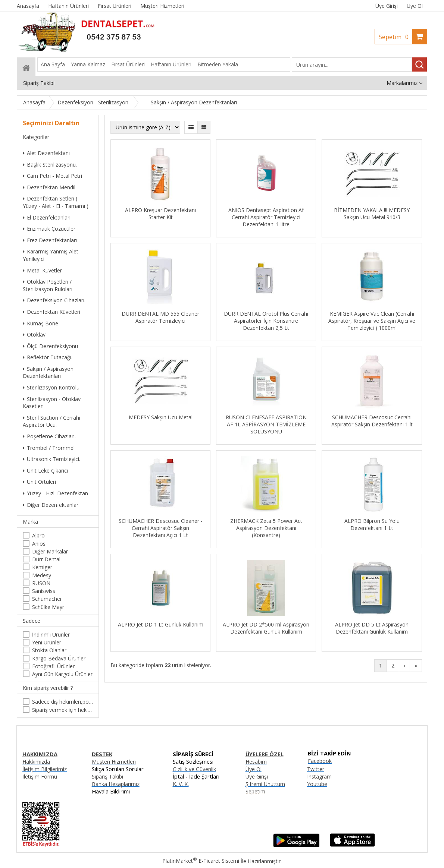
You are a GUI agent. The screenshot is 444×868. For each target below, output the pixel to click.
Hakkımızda (36, 762)
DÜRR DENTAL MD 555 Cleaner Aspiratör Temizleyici (160, 317)
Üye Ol (415, 6)
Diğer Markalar (50, 551)
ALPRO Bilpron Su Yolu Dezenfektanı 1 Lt (372, 524)
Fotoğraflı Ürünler (53, 666)
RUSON (41, 583)
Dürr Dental (46, 559)
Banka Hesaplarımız (116, 784)
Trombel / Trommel (49, 448)
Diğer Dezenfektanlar (51, 505)
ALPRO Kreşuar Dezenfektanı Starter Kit (160, 214)
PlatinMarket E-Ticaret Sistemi (201, 861)
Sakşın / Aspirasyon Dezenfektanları (48, 373)
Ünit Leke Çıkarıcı (45, 471)
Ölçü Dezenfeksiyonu (50, 346)
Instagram (319, 777)
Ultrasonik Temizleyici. (51, 459)
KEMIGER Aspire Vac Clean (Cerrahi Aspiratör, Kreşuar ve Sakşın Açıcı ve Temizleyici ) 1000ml (372, 321)
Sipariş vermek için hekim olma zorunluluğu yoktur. (62, 710)
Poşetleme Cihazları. (49, 436)
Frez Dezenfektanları (50, 240)
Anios (39, 544)
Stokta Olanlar (49, 650)
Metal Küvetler (42, 270)
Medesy (42, 575)
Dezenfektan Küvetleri (51, 312)
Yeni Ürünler (47, 642)
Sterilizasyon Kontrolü (51, 387)
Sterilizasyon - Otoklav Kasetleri (52, 403)
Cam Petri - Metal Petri (52, 176)
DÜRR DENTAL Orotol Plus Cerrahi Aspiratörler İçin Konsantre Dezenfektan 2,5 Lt (266, 321)
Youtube (317, 784)
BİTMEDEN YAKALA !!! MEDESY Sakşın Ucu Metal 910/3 (372, 214)
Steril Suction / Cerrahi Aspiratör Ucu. (51, 421)
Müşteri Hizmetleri (114, 762)
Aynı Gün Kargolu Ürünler (62, 674)
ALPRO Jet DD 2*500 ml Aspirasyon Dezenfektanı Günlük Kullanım (266, 628)
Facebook (320, 761)
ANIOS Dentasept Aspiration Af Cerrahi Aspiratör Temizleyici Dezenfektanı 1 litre (266, 217)
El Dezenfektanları (47, 217)
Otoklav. (35, 334)
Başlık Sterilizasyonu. (50, 165)
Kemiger (42, 567)
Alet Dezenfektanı (46, 153)
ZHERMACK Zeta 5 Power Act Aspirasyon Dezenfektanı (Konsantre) (266, 528)
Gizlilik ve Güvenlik (194, 769)
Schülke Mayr (48, 607)
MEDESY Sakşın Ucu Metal (161, 417)
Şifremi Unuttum (265, 784)
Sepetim (395, 37)
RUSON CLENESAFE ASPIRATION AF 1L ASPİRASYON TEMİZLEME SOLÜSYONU (266, 424)
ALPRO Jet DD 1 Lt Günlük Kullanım (161, 624)
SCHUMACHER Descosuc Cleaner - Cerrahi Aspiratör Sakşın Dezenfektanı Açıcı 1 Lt (161, 528)
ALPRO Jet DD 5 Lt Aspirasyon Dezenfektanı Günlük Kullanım (372, 628)
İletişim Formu (40, 777)
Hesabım (256, 762)
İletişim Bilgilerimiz (45, 769)
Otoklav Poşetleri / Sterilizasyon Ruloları (48, 285)
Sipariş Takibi (107, 777)
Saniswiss (44, 591)
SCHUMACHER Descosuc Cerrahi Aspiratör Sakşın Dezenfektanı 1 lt (372, 421)
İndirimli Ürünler (51, 635)
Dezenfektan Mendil (49, 187)
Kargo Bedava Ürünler (59, 658)
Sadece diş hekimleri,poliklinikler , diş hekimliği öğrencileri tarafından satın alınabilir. (62, 702)
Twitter (316, 769)
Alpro (38, 535)
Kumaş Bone (40, 323)
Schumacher (47, 599)
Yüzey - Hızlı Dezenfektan (55, 493)
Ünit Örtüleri (39, 482)
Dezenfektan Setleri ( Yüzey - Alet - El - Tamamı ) (56, 202)
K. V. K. (181, 784)
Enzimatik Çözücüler (49, 229)
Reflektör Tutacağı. (48, 357)
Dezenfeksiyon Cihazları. (54, 300)
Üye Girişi (387, 6)
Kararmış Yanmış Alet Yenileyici (51, 255)
